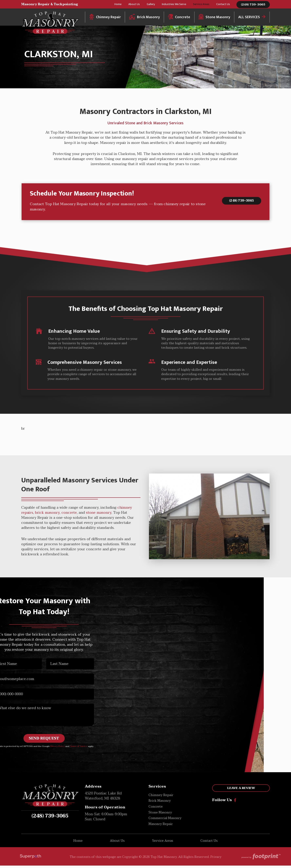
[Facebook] (235, 803)
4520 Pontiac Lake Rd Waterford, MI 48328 (103, 798)
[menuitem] (118, 6)
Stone (130, 126)
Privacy (216, 859)
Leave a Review (241, 790)
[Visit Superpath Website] (30, 859)
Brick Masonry (156, 126)
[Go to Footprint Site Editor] (261, 859)
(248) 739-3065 (253, 6)
